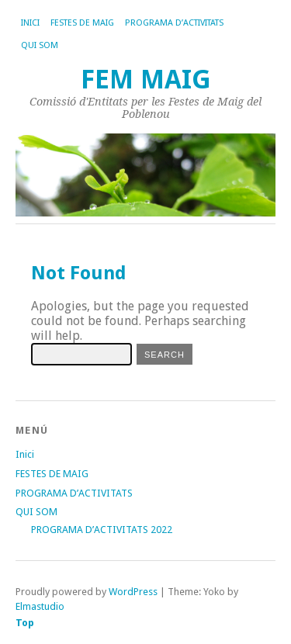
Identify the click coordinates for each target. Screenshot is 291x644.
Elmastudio (40, 606)
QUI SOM (40, 45)
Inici (30, 23)
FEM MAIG (146, 80)
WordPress (133, 592)
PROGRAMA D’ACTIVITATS (174, 23)
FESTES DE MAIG (82, 23)
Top (25, 623)
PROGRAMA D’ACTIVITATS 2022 (102, 530)
